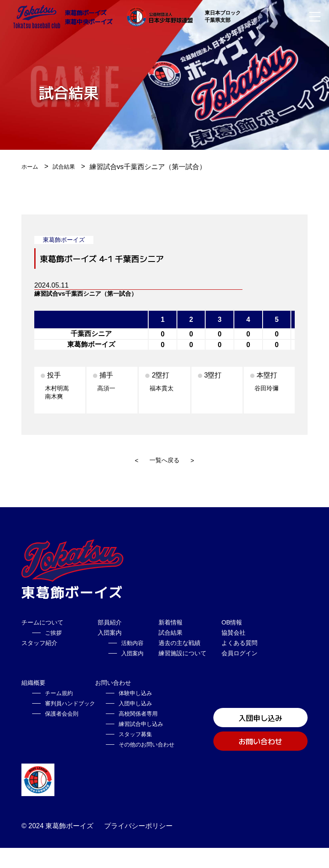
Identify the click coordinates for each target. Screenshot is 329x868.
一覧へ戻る (164, 460)
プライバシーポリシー (138, 846)
